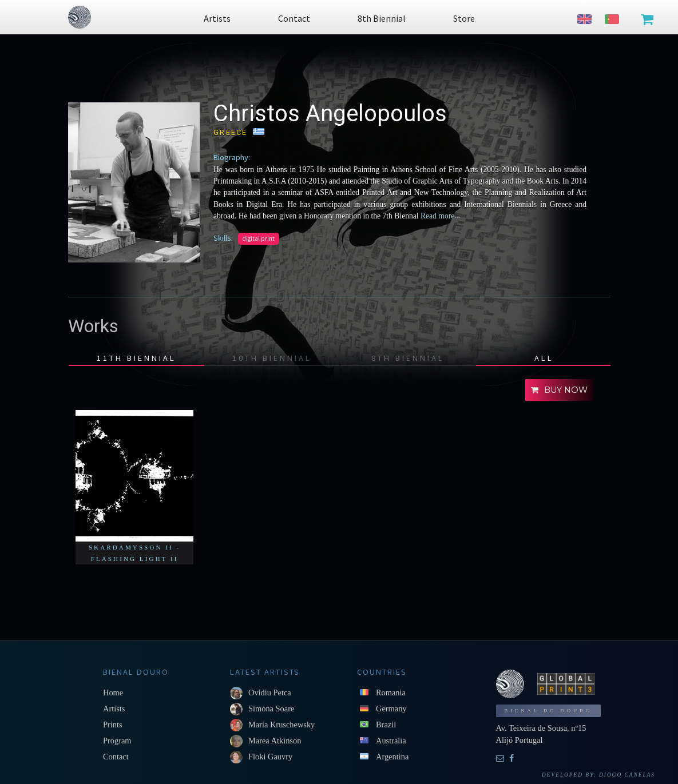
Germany (391, 709)
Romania (391, 693)
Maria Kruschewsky (281, 725)
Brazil (386, 725)
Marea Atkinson (275, 741)
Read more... (440, 216)
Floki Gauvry (270, 757)
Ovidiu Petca (270, 693)
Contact (116, 757)
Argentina (392, 757)
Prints (113, 725)
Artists (114, 709)
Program (117, 741)
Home (113, 693)
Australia (391, 741)
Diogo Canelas (627, 775)
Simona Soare (271, 709)
